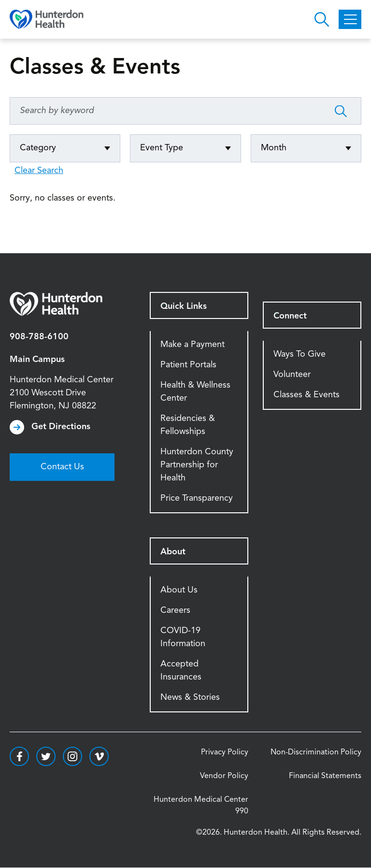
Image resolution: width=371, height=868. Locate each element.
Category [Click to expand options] (38, 148)
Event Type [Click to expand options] (162, 148)
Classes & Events (307, 395)
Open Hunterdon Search (322, 19)
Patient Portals (188, 365)
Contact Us (62, 467)
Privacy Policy (225, 752)
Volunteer (292, 375)
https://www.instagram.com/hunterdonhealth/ (72, 756)
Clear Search (39, 171)
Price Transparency (197, 498)
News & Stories (190, 697)
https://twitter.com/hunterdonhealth (46, 756)
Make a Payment (193, 345)
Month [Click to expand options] (274, 148)
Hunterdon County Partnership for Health (197, 465)
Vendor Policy (224, 776)
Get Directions (61, 427)
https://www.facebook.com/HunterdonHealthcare (19, 756)
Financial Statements (325, 776)
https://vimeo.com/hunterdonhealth (99, 756)
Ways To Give (300, 354)
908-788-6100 (39, 337)
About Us (179, 590)
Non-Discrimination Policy (316, 752)
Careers (175, 610)
